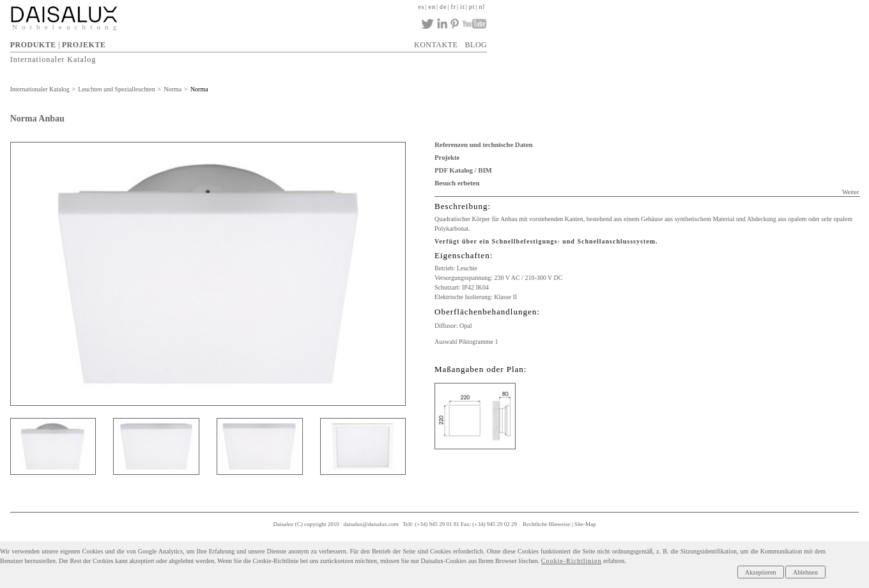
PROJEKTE (84, 45)
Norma (173, 89)
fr (453, 7)
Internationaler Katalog (53, 59)
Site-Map (585, 524)
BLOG (476, 45)
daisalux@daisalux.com (371, 524)
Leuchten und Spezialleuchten (117, 89)
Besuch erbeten (457, 183)
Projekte (447, 157)
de (443, 7)
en (432, 7)
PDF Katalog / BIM (463, 170)
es (421, 7)
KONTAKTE (436, 45)
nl (482, 7)
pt (472, 7)
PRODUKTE (33, 45)
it (463, 7)
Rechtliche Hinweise (547, 524)
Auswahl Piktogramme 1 (466, 342)
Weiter (850, 192)
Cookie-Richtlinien (572, 561)
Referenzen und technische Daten (483, 144)
